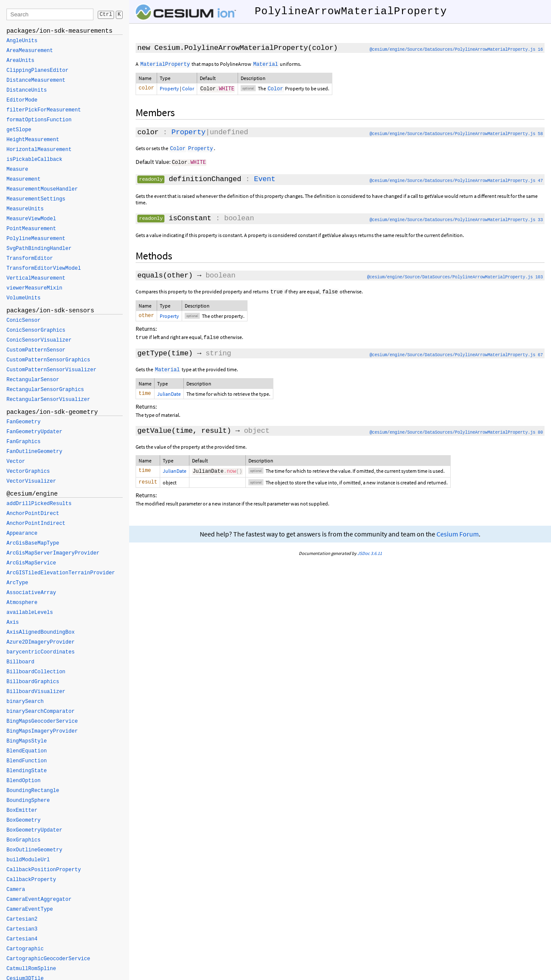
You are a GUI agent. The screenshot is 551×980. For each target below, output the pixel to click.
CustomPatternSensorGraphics (48, 360)
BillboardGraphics (33, 682)
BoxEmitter (22, 811)
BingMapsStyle (27, 741)
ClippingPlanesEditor (37, 71)
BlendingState (27, 771)
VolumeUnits (23, 298)
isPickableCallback (34, 160)
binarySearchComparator (40, 712)
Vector (16, 462)
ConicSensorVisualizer (39, 340)
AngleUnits (22, 41)
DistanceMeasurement (36, 80)
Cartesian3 (22, 929)
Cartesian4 (22, 939)
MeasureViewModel (31, 219)
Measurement (23, 179)
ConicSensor (23, 321)
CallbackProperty (31, 880)
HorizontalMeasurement (39, 150)
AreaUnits (20, 61)
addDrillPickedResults (39, 504)
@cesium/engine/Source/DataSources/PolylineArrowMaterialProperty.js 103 (455, 277)
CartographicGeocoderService (48, 959)
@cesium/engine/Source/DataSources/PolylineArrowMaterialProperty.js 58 (456, 134)
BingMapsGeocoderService (42, 721)
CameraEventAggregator (39, 900)
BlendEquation (27, 751)
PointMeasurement (31, 229)
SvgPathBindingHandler (39, 249)
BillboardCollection (36, 672)
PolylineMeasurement (36, 239)
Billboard (20, 662)
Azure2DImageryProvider (40, 642)
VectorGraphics (28, 472)
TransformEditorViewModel (44, 268)
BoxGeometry (23, 820)
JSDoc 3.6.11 (370, 555)
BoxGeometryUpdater (34, 830)
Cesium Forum (458, 536)
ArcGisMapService (31, 563)
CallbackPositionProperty (44, 870)
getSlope (19, 130)
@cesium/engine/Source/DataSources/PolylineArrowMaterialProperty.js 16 (456, 50)
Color (188, 88)
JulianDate (169, 394)
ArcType (17, 583)
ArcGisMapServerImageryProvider (53, 553)
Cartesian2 (22, 919)
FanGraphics (23, 442)
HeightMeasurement (33, 140)
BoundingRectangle (33, 791)
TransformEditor (30, 259)
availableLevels (30, 613)
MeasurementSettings (36, 199)
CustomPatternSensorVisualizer (51, 370)
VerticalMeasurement (36, 278)
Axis (13, 623)
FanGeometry (23, 422)
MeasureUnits (25, 209)
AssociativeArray (31, 593)
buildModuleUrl (28, 860)
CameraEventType (30, 909)
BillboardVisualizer (36, 692)
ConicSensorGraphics (36, 330)
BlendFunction (27, 761)
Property (169, 88)
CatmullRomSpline (31, 969)
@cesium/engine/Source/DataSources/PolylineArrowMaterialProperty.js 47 (456, 180)
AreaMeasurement (30, 51)
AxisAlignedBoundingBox (40, 632)
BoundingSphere (28, 801)
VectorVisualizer (31, 481)
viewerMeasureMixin (34, 288)
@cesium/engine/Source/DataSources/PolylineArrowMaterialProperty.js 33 (456, 220)
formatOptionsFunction (39, 120)
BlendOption (23, 781)
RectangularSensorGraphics (45, 390)
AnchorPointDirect (33, 514)
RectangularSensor (33, 380)
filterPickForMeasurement (44, 110)
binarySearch (25, 702)
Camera (16, 890)
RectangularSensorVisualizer (48, 400)
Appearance (22, 533)
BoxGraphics (23, 840)
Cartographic (25, 949)
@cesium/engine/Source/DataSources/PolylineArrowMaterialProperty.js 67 (456, 356)
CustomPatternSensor (36, 350)
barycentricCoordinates (40, 652)
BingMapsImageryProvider (42, 731)
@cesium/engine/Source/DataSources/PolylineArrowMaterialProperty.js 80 (456, 434)
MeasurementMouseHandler (42, 189)
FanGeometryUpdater (34, 432)
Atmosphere (22, 603)
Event (265, 179)
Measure (17, 169)
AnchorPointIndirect (36, 524)
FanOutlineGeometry (34, 452)
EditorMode (22, 100)
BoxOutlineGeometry (34, 850)
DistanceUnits (27, 90)
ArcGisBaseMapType (33, 543)
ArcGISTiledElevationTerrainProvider (61, 573)
